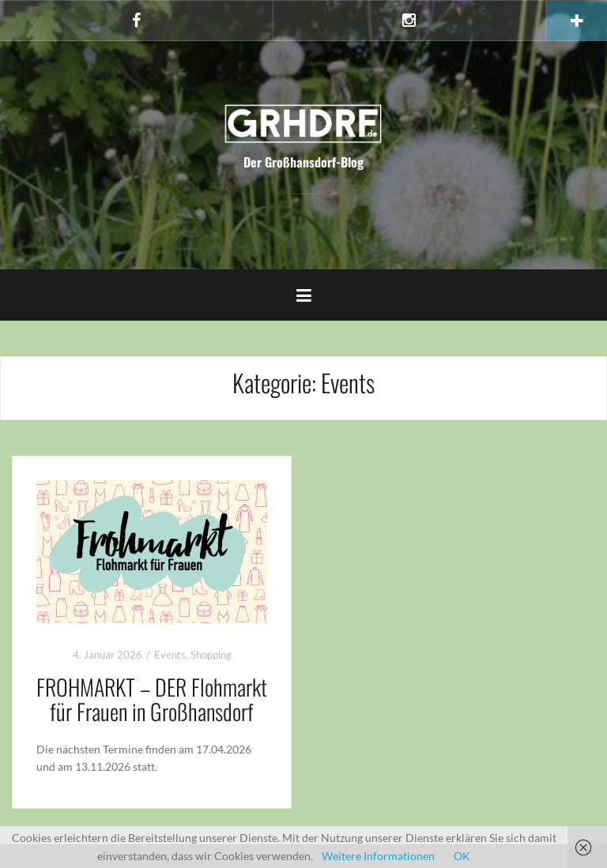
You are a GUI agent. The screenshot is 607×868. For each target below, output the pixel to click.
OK (462, 856)
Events (170, 655)
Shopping (211, 655)
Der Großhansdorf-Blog (303, 162)
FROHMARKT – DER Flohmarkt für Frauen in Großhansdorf (152, 699)
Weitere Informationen (378, 856)
